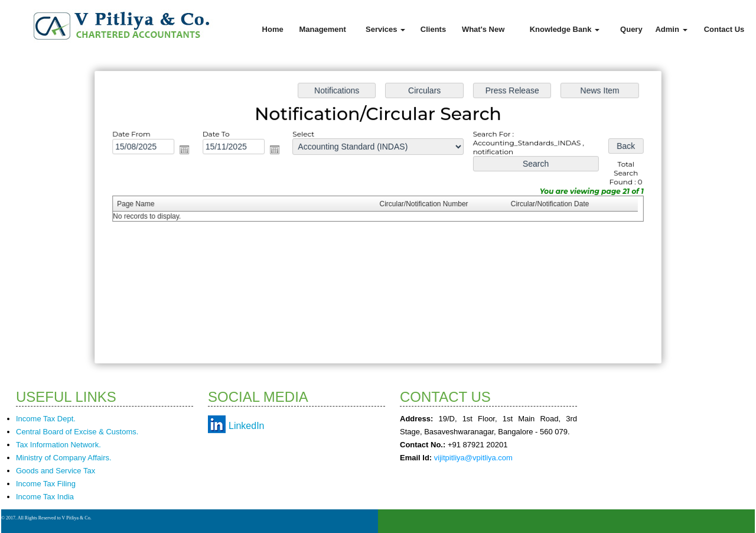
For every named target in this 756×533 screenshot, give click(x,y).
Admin (671, 29)
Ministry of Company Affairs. (64, 458)
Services (385, 29)
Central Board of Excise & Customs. (77, 432)
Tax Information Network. (58, 445)
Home (273, 29)
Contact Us (724, 29)
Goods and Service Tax (56, 471)
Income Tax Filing (46, 484)
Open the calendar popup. (188, 151)
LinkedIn (247, 426)
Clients (433, 29)
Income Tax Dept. (46, 419)
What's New (483, 29)
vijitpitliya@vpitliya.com (473, 458)
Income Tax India (45, 497)
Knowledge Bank (565, 29)
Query (631, 29)
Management (322, 29)
